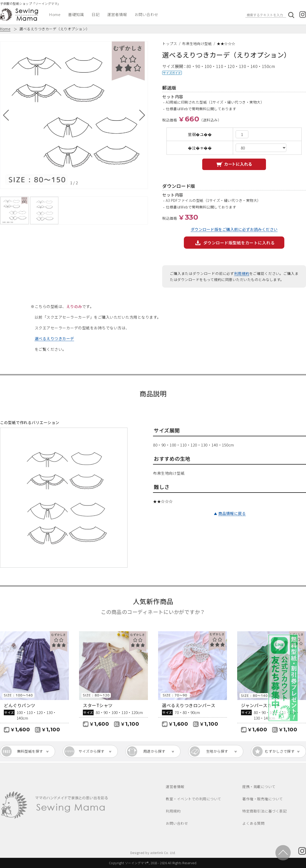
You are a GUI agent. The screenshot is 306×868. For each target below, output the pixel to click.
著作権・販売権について (263, 799)
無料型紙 (30, 751)
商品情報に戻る (232, 513)
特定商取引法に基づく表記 (264, 811)
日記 (95, 14)
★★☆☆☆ (226, 44)
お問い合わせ (146, 14)
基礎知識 (76, 14)
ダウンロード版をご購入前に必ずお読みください (234, 229)
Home (55, 14)
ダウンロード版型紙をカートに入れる (239, 243)
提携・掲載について (259, 787)
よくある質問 (253, 823)
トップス (170, 44)
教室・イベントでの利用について (194, 799)
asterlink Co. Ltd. (163, 853)
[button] (6, 115)
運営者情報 (117, 14)
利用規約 (242, 273)
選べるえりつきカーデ (54, 338)
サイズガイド (172, 73)
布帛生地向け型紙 (197, 44)
